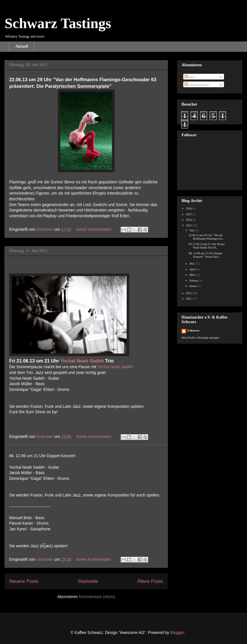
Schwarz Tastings (58, 23)
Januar (193, 286)
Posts (190, 77)
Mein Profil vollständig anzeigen (200, 338)
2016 (189, 208)
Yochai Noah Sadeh (82, 361)
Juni (192, 230)
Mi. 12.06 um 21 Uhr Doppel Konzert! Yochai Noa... (205, 255)
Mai (192, 264)
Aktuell (22, 46)
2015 (189, 214)
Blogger (177, 633)
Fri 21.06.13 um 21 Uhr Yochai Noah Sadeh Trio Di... (207, 246)
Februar (194, 281)
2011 (189, 299)
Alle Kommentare (197, 85)
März (193, 275)
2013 (189, 225)
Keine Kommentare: (95, 229)
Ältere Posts (150, 581)
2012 (189, 293)
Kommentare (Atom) (97, 597)
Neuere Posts (24, 581)
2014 (189, 220)
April (193, 269)
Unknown (193, 330)
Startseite (88, 581)
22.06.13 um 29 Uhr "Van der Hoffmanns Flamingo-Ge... (206, 237)
